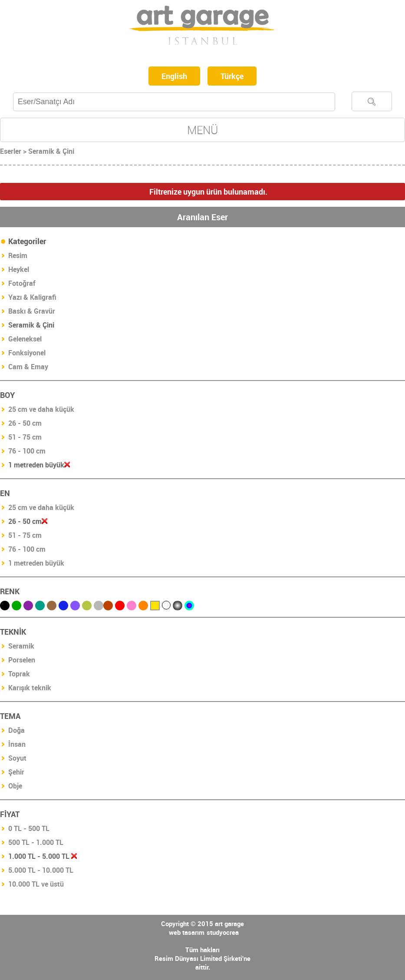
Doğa (16, 730)
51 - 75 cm (25, 437)
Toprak (19, 674)
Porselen (22, 660)
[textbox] (174, 102)
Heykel (19, 269)
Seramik (21, 646)
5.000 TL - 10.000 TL (41, 870)
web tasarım (187, 932)
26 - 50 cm (25, 423)
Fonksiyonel (27, 353)
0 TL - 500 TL (29, 828)
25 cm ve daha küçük (41, 409)
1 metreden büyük (36, 563)
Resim (18, 255)
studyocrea (223, 932)
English (174, 76)
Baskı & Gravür (32, 311)
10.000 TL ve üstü (36, 884)
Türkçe (232, 76)
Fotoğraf (22, 283)
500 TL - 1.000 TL (36, 842)
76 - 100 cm (27, 451)
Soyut (17, 758)
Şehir (16, 772)
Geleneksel (25, 339)
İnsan (17, 744)
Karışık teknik (30, 688)
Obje (15, 786)
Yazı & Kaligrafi (32, 297)
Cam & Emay (28, 367)
